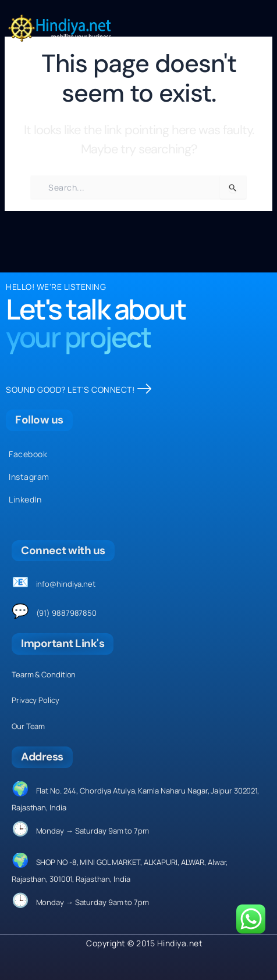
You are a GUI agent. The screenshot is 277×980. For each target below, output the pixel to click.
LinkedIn (25, 499)
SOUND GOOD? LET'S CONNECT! (79, 390)
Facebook (28, 454)
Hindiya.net (180, 943)
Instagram (29, 477)
